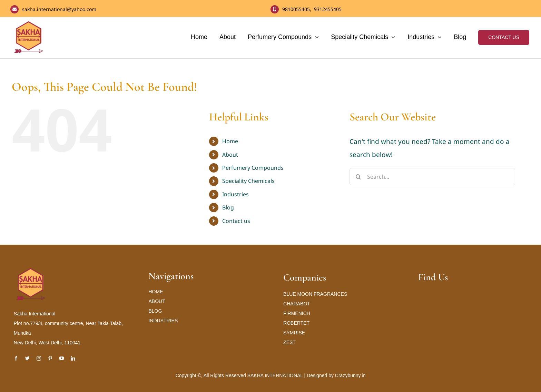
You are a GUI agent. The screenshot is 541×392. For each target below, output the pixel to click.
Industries (235, 194)
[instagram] (39, 358)
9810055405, (298, 9)
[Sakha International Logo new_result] (31, 270)
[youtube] (62, 358)
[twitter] (27, 358)
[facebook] (16, 358)
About (230, 155)
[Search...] (432, 177)
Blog (228, 207)
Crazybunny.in (350, 375)
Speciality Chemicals (248, 181)
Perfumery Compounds (253, 168)
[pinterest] (50, 358)
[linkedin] (73, 358)
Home (230, 141)
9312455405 (328, 9)
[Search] (358, 177)
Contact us (236, 221)
